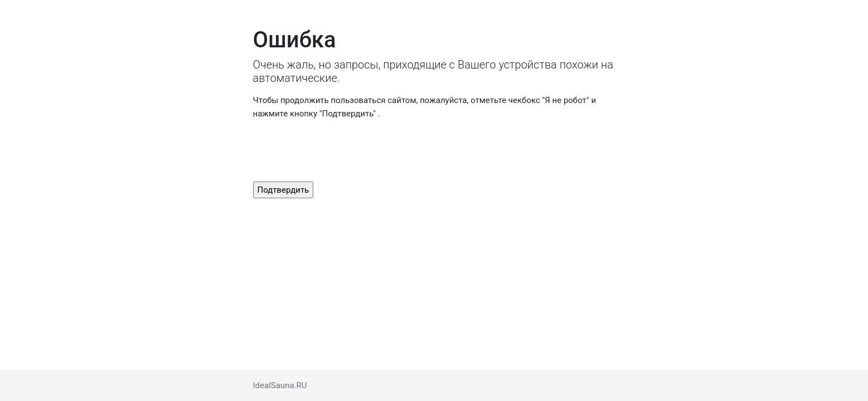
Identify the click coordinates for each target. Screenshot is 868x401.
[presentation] (338, 151)
